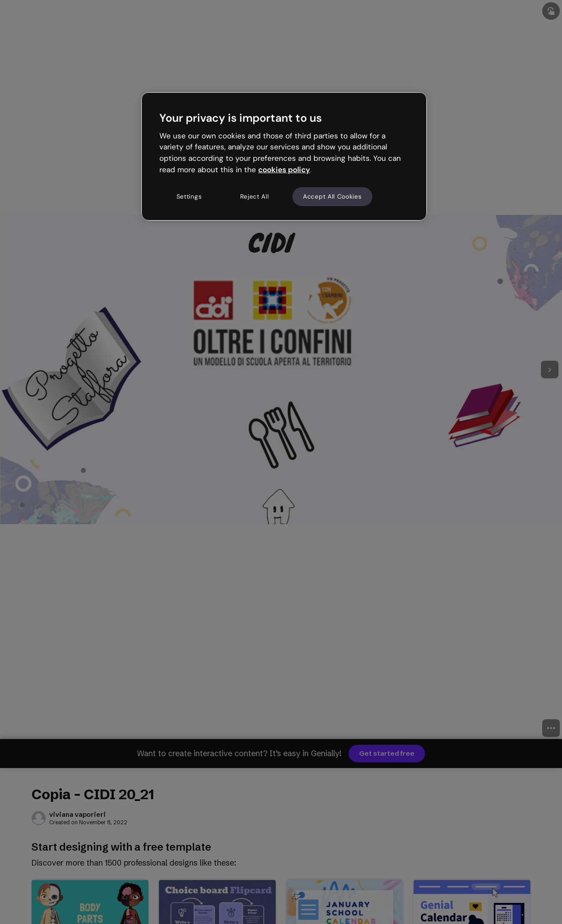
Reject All (255, 196)
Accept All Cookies (332, 196)
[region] (284, 156)
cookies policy (284, 170)
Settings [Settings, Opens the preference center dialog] (189, 196)
